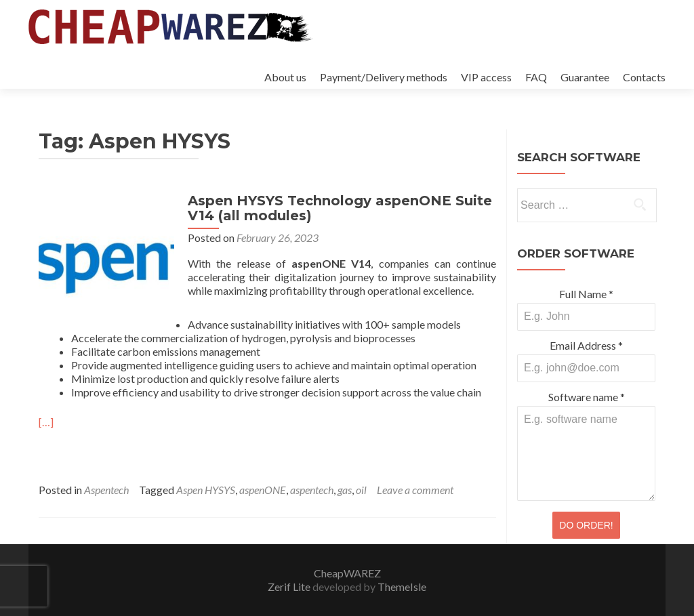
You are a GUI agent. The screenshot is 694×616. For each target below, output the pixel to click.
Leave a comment (415, 490)
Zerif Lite (290, 587)
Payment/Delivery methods (384, 77)
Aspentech (106, 490)
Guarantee (585, 77)
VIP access (486, 77)
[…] (46, 422)
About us (285, 77)
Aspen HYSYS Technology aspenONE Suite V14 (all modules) (340, 208)
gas (345, 490)
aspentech (312, 490)
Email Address (586, 345)
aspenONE (263, 490)
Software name (587, 397)
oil (361, 490)
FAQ (536, 77)
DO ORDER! (586, 525)
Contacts (644, 77)
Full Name (586, 294)
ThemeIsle (402, 587)
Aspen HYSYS (206, 490)
